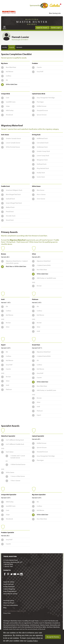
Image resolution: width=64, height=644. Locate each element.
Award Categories (9, 589)
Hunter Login (56, 28)
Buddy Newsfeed (9, 587)
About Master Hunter (10, 594)
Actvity (5, 47)
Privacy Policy (7, 613)
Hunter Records (9, 584)
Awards (12, 47)
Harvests (19, 47)
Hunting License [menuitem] (9, 600)
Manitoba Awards (32, 22)
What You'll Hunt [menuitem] (9, 603)
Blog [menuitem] (5, 608)
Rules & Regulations (10, 591)
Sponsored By (35, 5)
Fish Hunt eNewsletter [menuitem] (11, 605)
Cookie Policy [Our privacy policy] (32, 641)
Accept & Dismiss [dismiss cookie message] (53, 637)
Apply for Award (42, 28)
